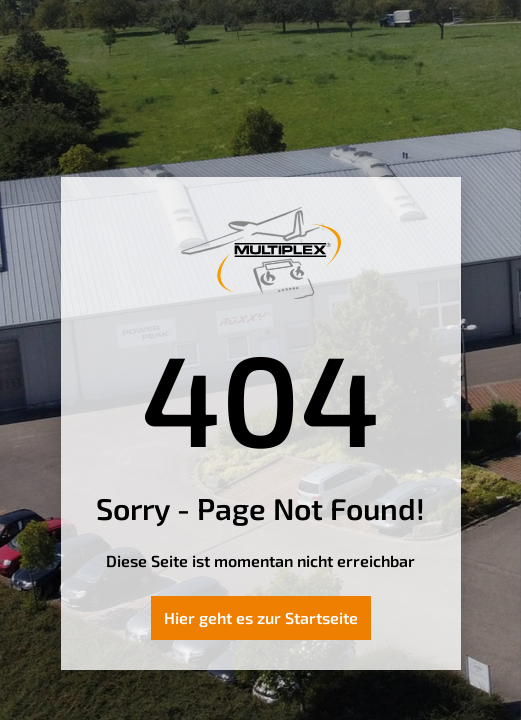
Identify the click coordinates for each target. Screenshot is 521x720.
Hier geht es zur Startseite (261, 617)
